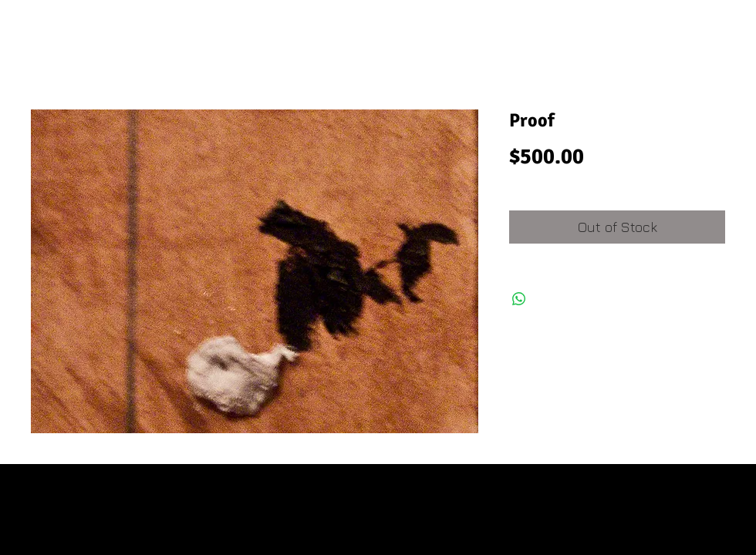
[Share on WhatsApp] (519, 299)
